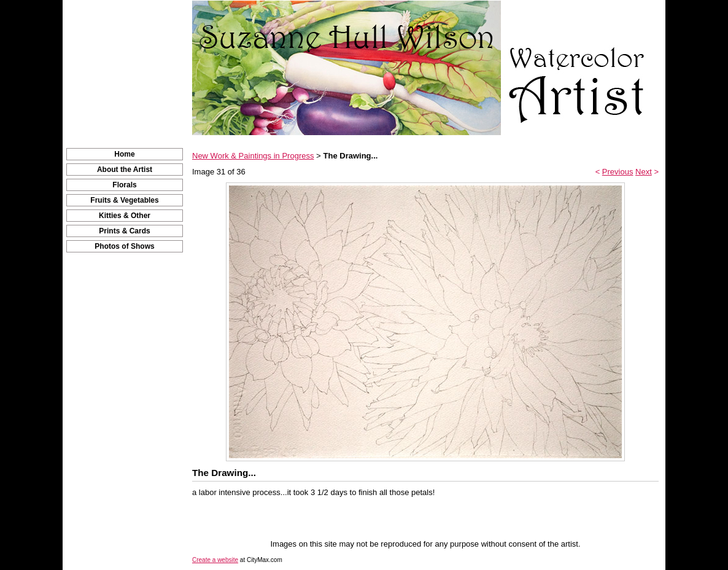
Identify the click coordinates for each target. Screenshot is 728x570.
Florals (124, 185)
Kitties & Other (125, 216)
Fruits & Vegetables (124, 200)
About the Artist (125, 170)
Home (124, 154)
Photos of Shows (124, 246)
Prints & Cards (124, 231)
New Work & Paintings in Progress (253, 156)
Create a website (215, 560)
